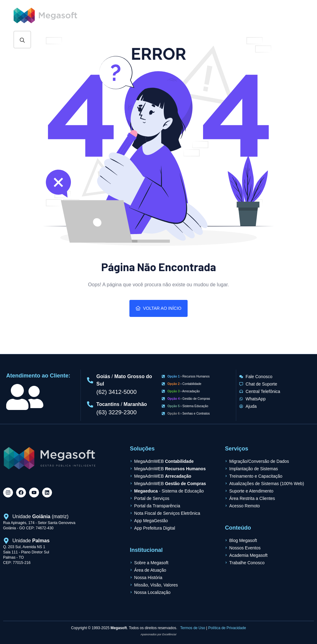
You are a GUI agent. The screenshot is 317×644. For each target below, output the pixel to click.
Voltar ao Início (158, 308)
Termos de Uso (193, 628)
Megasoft (119, 628)
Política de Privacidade (227, 628)
